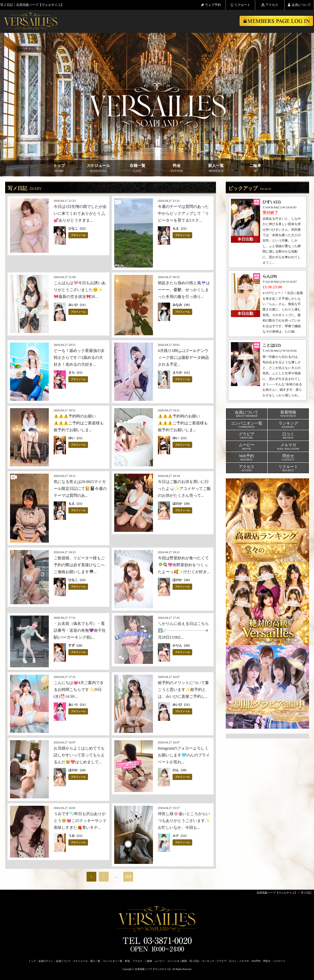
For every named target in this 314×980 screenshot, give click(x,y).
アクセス (270, 5)
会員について (299, 5)
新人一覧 (216, 168)
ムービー (160, 961)
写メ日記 (306, 893)
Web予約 (256, 961)
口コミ (233, 961)
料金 (177, 168)
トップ (59, 168)
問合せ (267, 961)
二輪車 (255, 168)
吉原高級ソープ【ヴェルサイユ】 (277, 893)
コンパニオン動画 (177, 961)
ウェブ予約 (211, 5)
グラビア (222, 961)
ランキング (208, 961)
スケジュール (98, 168)
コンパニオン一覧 (113, 961)
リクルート (240, 5)
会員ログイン (46, 961)
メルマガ (244, 961)
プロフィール (78, 235)
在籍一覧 (138, 168)
